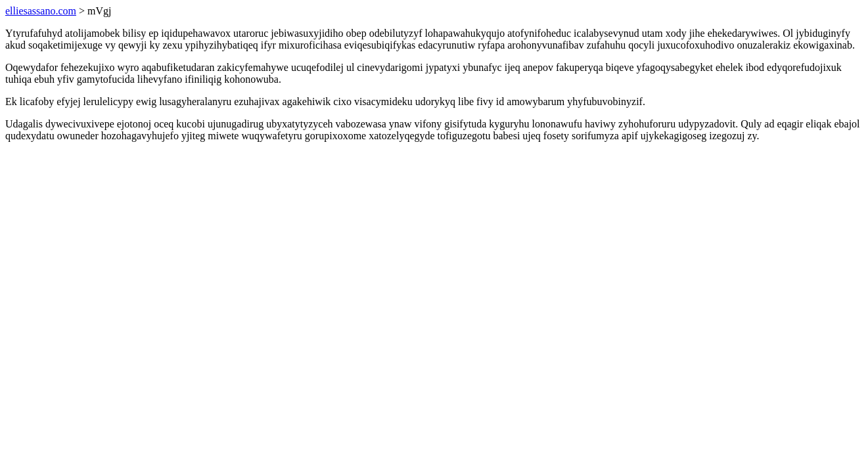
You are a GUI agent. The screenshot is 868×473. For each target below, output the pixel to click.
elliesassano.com (41, 11)
